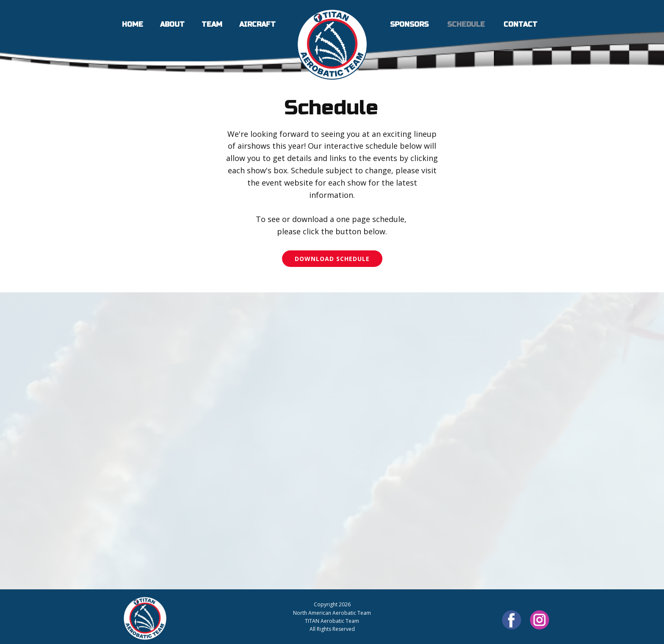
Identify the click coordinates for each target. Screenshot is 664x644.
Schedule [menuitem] (466, 24)
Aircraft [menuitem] (257, 24)
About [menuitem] (172, 24)
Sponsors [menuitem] (409, 24)
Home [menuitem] (133, 24)
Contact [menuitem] (520, 24)
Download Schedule (332, 259)
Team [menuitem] (212, 24)
